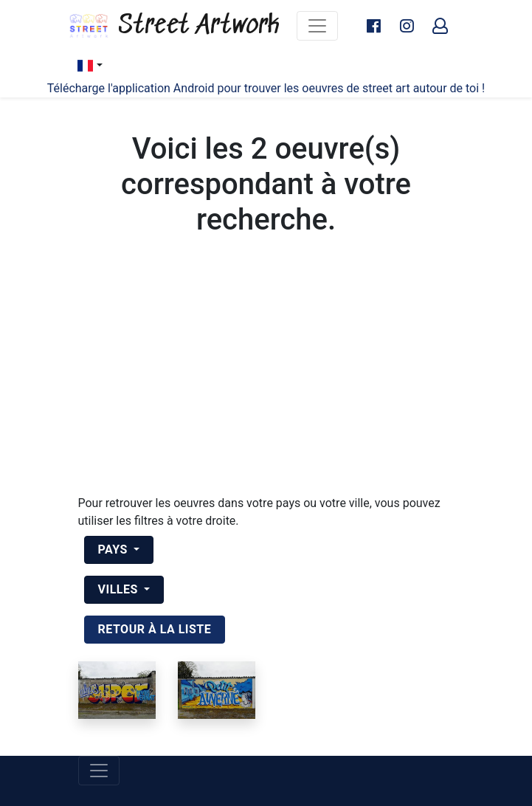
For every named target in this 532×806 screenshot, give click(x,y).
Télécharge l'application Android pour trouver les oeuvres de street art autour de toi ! (266, 88)
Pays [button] (115, 550)
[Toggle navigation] (317, 26)
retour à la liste (155, 629)
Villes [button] (120, 589)
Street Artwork (173, 26)
